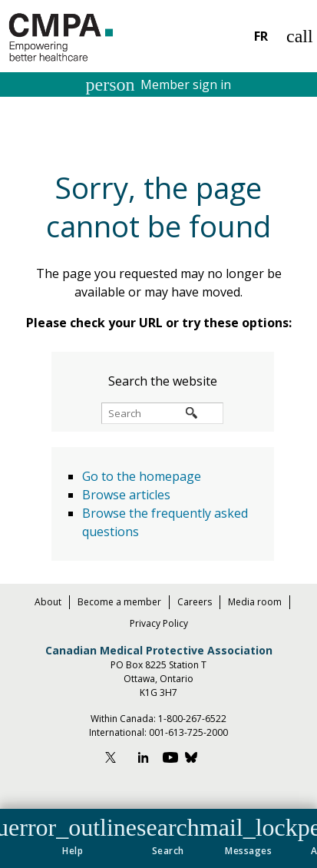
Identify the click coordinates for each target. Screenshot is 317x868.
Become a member (119, 602)
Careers (195, 602)
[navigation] (158, 838)
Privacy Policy (159, 623)
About (48, 602)
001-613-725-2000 (188, 732)
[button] (73, 833)
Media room (255, 602)
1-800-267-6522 (192, 719)
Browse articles (126, 495)
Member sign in (159, 84)
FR (261, 36)
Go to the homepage (142, 476)
